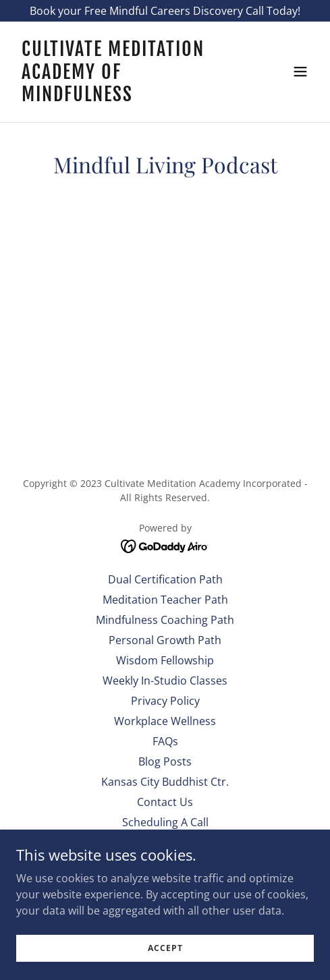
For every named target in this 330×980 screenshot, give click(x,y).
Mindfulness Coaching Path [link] (165, 620)
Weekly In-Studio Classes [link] (165, 681)
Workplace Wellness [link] (165, 721)
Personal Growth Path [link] (165, 640)
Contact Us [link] (165, 802)
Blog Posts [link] (165, 761)
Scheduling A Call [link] (165, 822)
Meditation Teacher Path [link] (165, 600)
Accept (165, 948)
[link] (120, 97)
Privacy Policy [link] (165, 701)
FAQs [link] (165, 741)
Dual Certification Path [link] (165, 579)
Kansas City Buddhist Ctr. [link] (165, 782)
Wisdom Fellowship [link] (165, 660)
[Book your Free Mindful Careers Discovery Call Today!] (165, 11)
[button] (300, 71)
